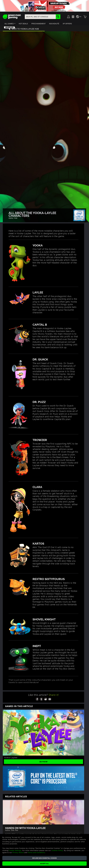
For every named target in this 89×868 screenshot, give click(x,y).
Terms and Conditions (36, 852)
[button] (10, 24)
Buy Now (44, 762)
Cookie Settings (15, 850)
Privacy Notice (18, 852)
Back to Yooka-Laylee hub (24, 29)
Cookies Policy (57, 850)
